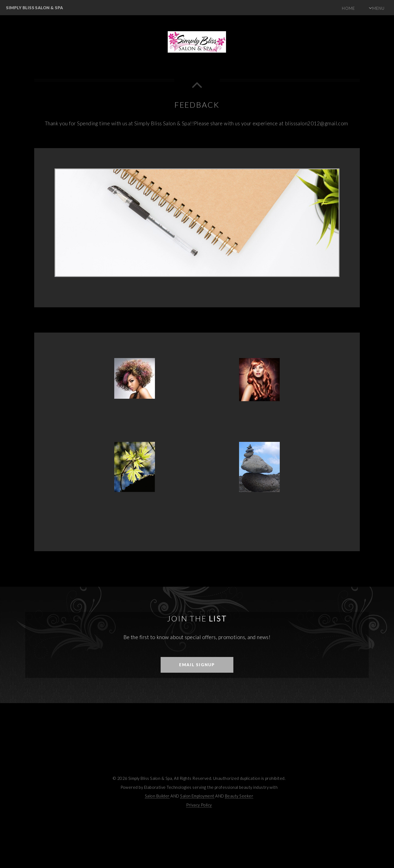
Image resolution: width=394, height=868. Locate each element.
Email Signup (197, 665)
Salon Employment (197, 796)
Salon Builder (157, 796)
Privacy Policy (199, 805)
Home (348, 8)
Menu (378, 8)
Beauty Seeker (239, 796)
